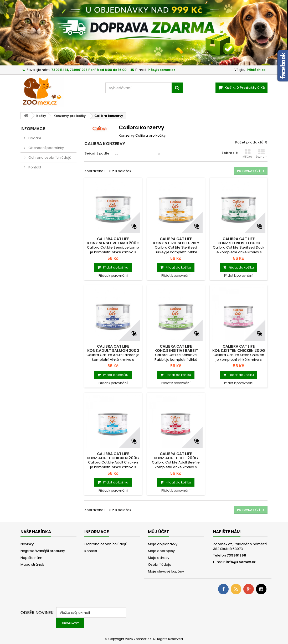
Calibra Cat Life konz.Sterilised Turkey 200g (176, 243)
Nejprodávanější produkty (43, 551)
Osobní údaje (160, 565)
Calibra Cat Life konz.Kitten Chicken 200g (239, 348)
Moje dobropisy (161, 551)
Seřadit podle (97, 153)
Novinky (27, 544)
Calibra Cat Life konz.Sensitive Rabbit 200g (176, 351)
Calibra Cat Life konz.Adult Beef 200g (176, 456)
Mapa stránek (32, 565)
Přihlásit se (256, 70)
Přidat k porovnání (113, 275)
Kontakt (34, 167)
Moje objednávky (163, 544)
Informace (33, 129)
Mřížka (247, 154)
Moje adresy (159, 558)
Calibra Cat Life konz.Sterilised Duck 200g (239, 243)
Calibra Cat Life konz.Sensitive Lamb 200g (113, 241)
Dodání (34, 138)
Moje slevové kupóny (166, 571)
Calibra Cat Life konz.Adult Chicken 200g (113, 456)
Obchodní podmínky (46, 148)
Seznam (261, 154)
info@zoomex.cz (241, 562)
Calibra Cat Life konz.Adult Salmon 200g (113, 348)
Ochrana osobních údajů (49, 158)
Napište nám (31, 558)
